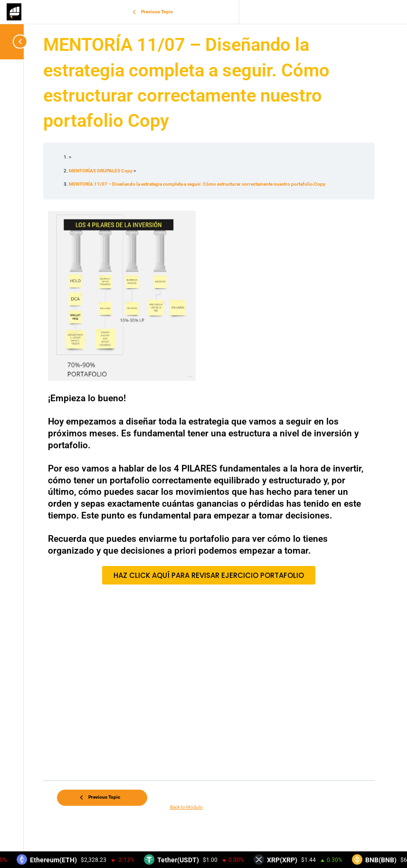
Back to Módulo (186, 807)
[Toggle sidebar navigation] (14, 42)
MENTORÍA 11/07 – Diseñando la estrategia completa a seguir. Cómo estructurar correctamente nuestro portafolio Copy (197, 184)
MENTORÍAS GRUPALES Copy (101, 171)
